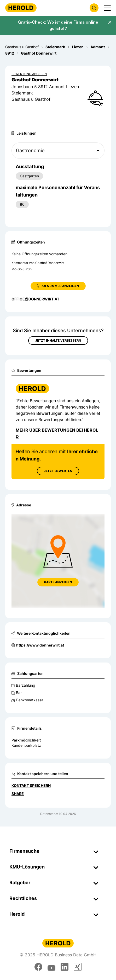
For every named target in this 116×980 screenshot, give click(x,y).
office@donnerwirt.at (35, 299)
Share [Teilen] (18, 794)
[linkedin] (65, 967)
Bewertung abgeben (29, 74)
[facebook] (38, 967)
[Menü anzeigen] (107, 8)
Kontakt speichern (31, 785)
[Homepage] (21, 8)
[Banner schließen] (110, 22)
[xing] (78, 967)
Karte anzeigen (58, 582)
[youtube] (51, 967)
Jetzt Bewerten (58, 471)
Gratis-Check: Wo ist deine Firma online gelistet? (58, 25)
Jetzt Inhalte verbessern (58, 340)
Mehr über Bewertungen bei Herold (57, 433)
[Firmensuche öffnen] (94, 8)
